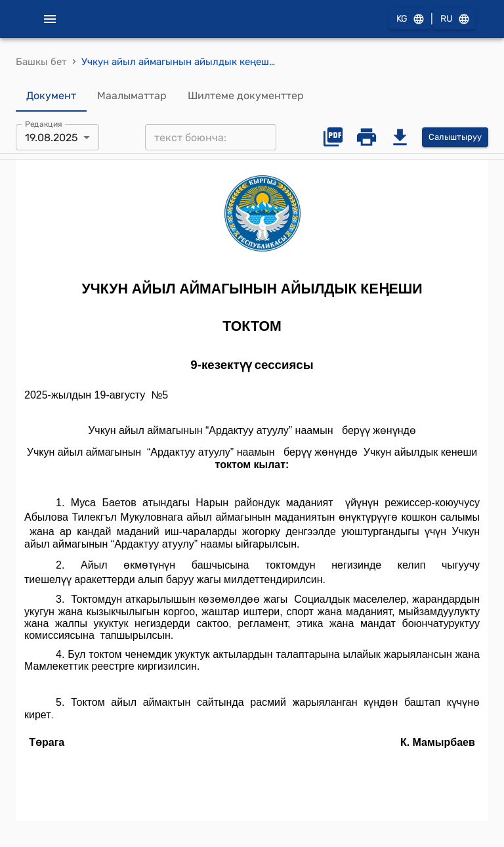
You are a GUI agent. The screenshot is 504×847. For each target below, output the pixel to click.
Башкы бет (41, 62)
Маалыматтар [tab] (132, 96)
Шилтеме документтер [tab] (246, 96)
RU (454, 19)
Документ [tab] (51, 96)
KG (409, 19)
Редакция (44, 124)
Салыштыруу (455, 138)
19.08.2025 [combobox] (52, 138)
